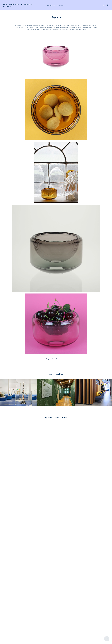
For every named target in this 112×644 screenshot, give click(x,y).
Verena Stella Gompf (55, 5)
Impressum (48, 417)
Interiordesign (8, 6)
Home (5, 4)
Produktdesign (14, 4)
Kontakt (65, 417)
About (57, 417)
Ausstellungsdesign (27, 4)
